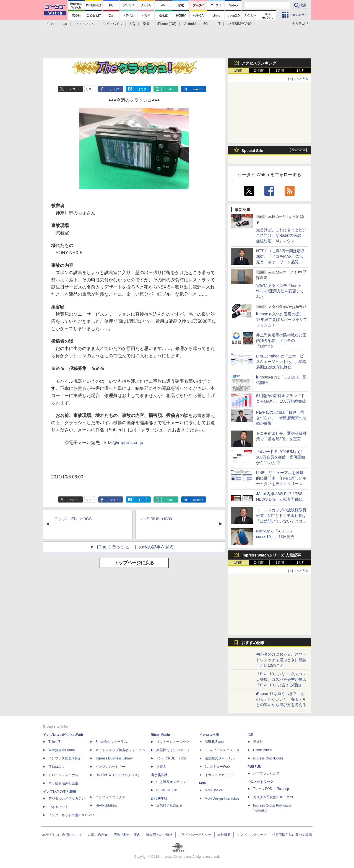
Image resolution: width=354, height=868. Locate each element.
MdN (203, 783)
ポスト (74, 89)
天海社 (258, 742)
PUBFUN (254, 767)
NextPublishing (106, 805)
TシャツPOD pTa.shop (271, 789)
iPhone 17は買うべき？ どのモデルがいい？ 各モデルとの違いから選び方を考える (281, 699)
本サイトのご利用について (62, 835)
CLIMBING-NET (168, 790)
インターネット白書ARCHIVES (72, 815)
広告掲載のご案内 (127, 835)
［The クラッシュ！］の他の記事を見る (134, 547)
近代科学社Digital (169, 805)
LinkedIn (197, 89)
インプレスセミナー (110, 767)
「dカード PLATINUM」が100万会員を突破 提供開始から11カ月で (281, 457)
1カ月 (301, 71)
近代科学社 (159, 799)
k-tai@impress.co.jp (124, 443)
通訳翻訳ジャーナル (220, 758)
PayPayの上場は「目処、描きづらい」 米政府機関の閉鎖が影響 (281, 418)
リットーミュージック (173, 742)
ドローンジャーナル (63, 775)
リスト (90, 89)
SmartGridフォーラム (111, 742)
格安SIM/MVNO (240, 24)
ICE (250, 735)
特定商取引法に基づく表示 (292, 835)
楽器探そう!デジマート (173, 750)
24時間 (259, 71)
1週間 (280, 71)
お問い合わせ (98, 835)
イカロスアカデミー (220, 775)
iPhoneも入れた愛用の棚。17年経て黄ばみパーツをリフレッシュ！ (282, 320)
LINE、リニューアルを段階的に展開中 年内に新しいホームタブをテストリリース (281, 478)
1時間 (239, 71)
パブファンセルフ (266, 774)
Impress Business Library (114, 758)
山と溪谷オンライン (171, 782)
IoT (218, 24)
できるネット (58, 807)
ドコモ (51, 24)
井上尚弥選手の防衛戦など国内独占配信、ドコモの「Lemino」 (281, 341)
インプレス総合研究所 (65, 758)
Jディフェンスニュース (222, 750)
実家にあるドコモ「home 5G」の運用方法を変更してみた (280, 291)
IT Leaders (56, 767)
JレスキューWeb (217, 767)
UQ (133, 24)
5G (205, 24)
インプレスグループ (251, 835)
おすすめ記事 (253, 643)
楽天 (146, 24)
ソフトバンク (85, 24)
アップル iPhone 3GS (73, 519)
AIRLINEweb (214, 742)
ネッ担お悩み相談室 (63, 783)
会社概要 (224, 835)
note (170, 89)
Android (190, 24)
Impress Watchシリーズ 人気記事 (271, 555)
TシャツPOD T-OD (171, 758)
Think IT (54, 742)
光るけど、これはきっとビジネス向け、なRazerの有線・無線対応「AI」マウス (281, 235)
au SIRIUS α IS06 (157, 519)
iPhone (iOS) (167, 24)
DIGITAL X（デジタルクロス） (118, 775)
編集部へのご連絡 (159, 835)
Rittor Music (160, 735)
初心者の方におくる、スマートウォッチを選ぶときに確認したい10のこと (281, 660)
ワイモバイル (113, 24)
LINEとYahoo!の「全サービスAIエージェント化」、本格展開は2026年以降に (281, 362)
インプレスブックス (110, 797)
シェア (114, 89)
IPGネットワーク (260, 782)
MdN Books (213, 790)
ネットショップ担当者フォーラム (120, 750)
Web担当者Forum (62, 750)
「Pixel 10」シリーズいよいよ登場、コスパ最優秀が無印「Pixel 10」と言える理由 (281, 679)
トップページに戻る (134, 563)
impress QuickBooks (268, 758)
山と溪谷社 (159, 775)
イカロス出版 (209, 735)
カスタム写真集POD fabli (273, 797)
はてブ (142, 89)
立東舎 (161, 767)
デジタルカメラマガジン (67, 799)
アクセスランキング (259, 63)
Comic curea (262, 750)
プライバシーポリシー (195, 835)
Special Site (252, 151)
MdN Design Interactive (222, 799)
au (65, 24)
